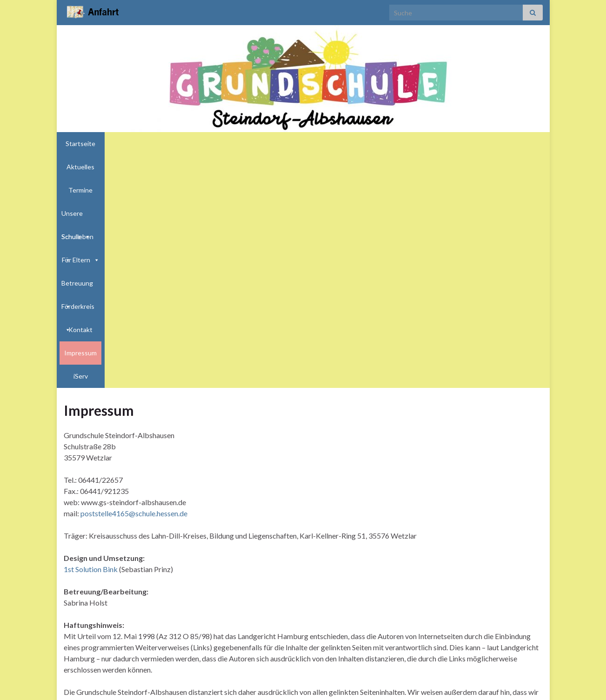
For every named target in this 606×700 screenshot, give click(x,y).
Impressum (493, 143)
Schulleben (264, 143)
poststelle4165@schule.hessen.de (134, 281)
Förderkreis (413, 143)
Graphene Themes (138, 689)
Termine (161, 143)
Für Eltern (313, 143)
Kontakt (455, 143)
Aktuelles (126, 143)
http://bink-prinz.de (162, 680)
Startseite (88, 143)
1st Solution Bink (91, 337)
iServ (526, 143)
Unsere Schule (209, 143)
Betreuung (362, 143)
